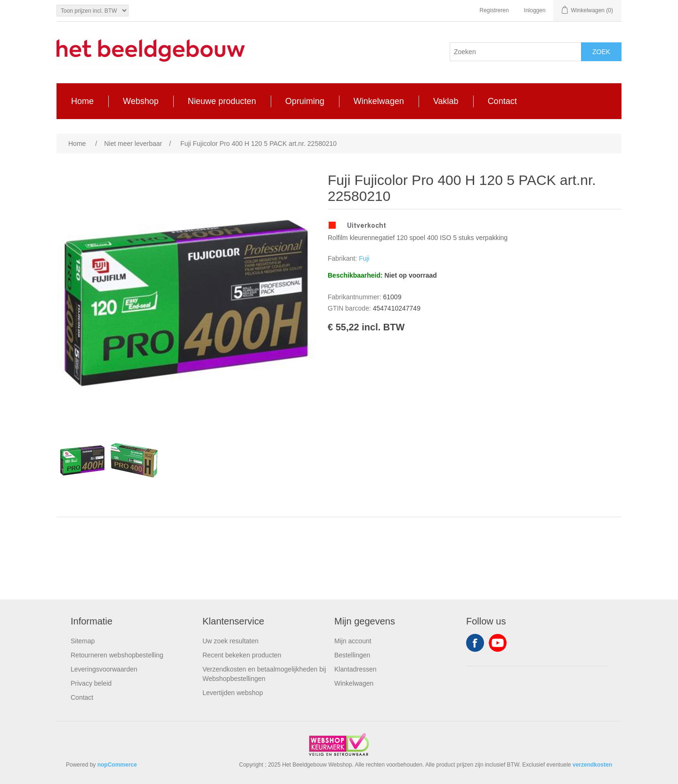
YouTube (498, 643)
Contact (82, 697)
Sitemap (83, 641)
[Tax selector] (93, 11)
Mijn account (353, 641)
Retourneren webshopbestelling (117, 655)
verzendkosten (592, 765)
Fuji (364, 258)
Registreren (494, 10)
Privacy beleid (91, 683)
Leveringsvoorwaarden (104, 669)
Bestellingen (352, 655)
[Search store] (516, 52)
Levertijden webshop (233, 693)
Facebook (475, 643)
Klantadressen (355, 669)
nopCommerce (117, 765)
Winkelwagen (354, 683)
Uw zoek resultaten (230, 641)
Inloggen (535, 10)
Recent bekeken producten (242, 655)
